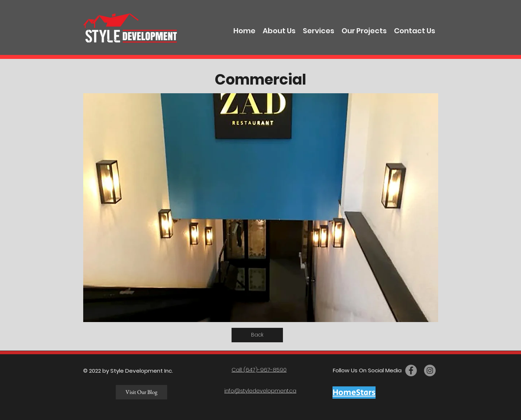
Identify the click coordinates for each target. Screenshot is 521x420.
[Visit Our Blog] (141, 392)
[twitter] (430, 370)
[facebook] (411, 370)
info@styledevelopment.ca (260, 391)
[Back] (257, 335)
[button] (261, 208)
